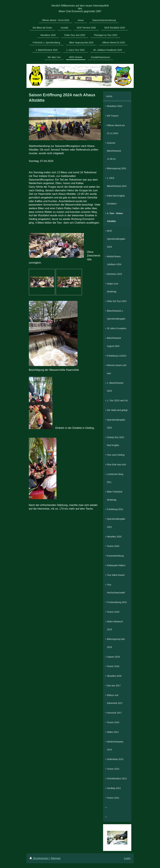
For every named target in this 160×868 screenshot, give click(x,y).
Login (127, 858)
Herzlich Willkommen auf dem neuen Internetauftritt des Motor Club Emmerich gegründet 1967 (80, 8)
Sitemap (56, 858)
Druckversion (39, 858)
